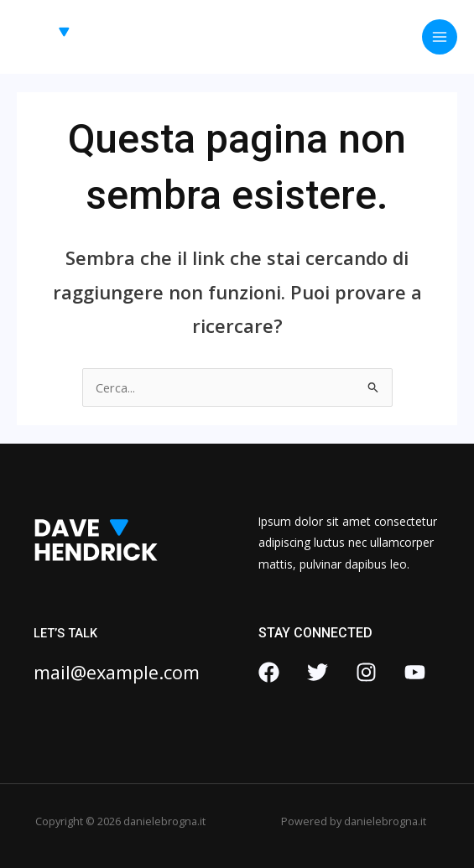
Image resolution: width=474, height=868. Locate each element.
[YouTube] (415, 672)
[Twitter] (318, 672)
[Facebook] (269, 672)
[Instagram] (366, 672)
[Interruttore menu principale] (440, 37)
